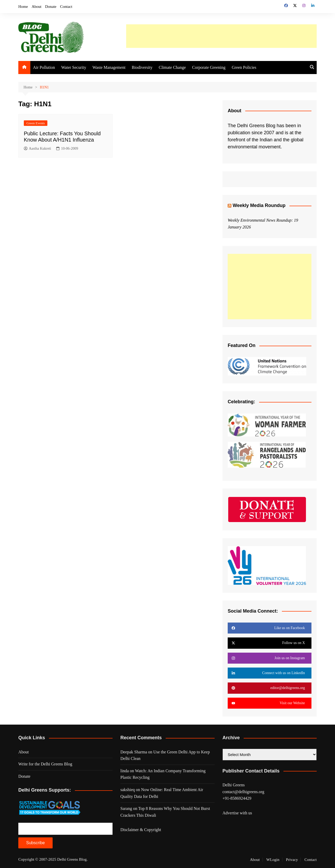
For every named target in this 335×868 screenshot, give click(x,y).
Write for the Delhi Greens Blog (45, 764)
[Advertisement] (221, 36)
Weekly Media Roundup (259, 205)
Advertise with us (237, 813)
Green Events (36, 123)
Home (23, 7)
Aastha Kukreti (37, 149)
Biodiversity (142, 67)
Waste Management (109, 67)
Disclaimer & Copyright (141, 830)
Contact (66, 7)
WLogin (273, 860)
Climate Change (172, 67)
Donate (51, 7)
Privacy (292, 860)
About (37, 7)
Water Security (74, 67)
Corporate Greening (209, 67)
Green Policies (244, 67)
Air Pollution (44, 67)
